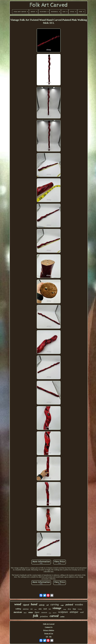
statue (31, 612)
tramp (65, 609)
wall (82, 612)
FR (50, 637)
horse (36, 609)
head (50, 613)
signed (26, 605)
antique (74, 612)
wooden (79, 605)
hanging (80, 609)
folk (36, 616)
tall (48, 605)
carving (55, 604)
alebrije (42, 605)
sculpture (63, 612)
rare (31, 609)
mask (45, 609)
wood (18, 604)
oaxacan (44, 612)
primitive (44, 616)
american (26, 609)
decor (25, 613)
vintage (57, 608)
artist (62, 617)
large (74, 609)
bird (50, 609)
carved (54, 616)
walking (18, 609)
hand (34, 604)
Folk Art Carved (49, 624)
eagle (62, 605)
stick (40, 609)
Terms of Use (49, 633)
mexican (18, 612)
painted (69, 605)
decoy (69, 609)
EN (47, 637)
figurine (55, 613)
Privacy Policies (49, 630)
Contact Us (49, 627)
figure (37, 612)
